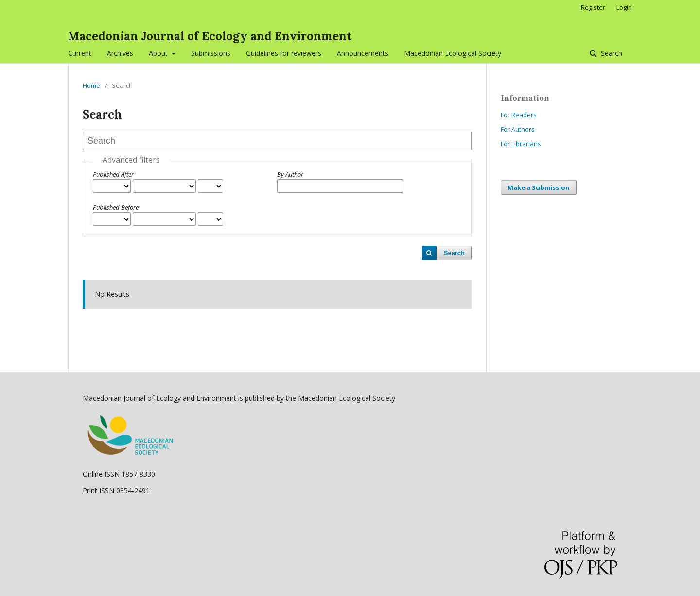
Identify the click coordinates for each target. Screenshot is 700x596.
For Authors (518, 129)
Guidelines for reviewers (284, 53)
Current (80, 53)
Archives (120, 53)
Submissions (211, 53)
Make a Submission (539, 187)
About (159, 53)
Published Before (116, 207)
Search (611, 53)
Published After (113, 174)
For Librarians (521, 144)
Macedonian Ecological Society (453, 53)
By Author (290, 174)
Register (593, 7)
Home (91, 85)
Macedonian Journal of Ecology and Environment (210, 36)
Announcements (363, 53)
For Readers (519, 115)
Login (624, 7)
